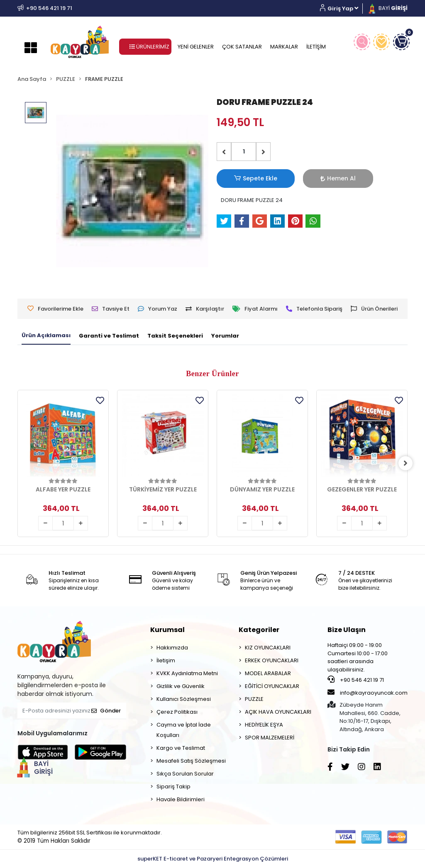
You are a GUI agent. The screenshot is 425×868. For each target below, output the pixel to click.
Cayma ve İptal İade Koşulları (184, 730)
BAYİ (387, 8)
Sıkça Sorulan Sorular (185, 774)
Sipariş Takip (173, 787)
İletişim (166, 660)
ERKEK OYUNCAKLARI (272, 660)
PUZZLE (254, 699)
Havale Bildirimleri (181, 799)
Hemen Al (302, 178)
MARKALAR (284, 47)
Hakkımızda (172, 648)
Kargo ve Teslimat (181, 748)
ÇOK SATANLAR (242, 47)
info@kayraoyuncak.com (368, 693)
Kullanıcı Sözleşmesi (184, 699)
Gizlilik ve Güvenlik (181, 686)
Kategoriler (259, 630)
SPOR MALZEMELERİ (270, 738)
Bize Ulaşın (347, 630)
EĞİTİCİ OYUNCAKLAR (272, 686)
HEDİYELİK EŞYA (264, 725)
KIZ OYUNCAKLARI (268, 648)
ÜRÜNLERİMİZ (149, 47)
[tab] (46, 336)
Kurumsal (167, 630)
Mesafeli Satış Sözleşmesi (191, 761)
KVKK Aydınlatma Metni (187, 673)
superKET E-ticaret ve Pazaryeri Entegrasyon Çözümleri (213, 859)
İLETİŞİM (316, 47)
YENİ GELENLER (196, 47)
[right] (408, 463)
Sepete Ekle (244, 179)
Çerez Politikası (177, 712)
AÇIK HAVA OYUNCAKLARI (278, 712)
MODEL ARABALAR (268, 673)
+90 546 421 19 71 (356, 680)
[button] (342, 9)
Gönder (106, 711)
